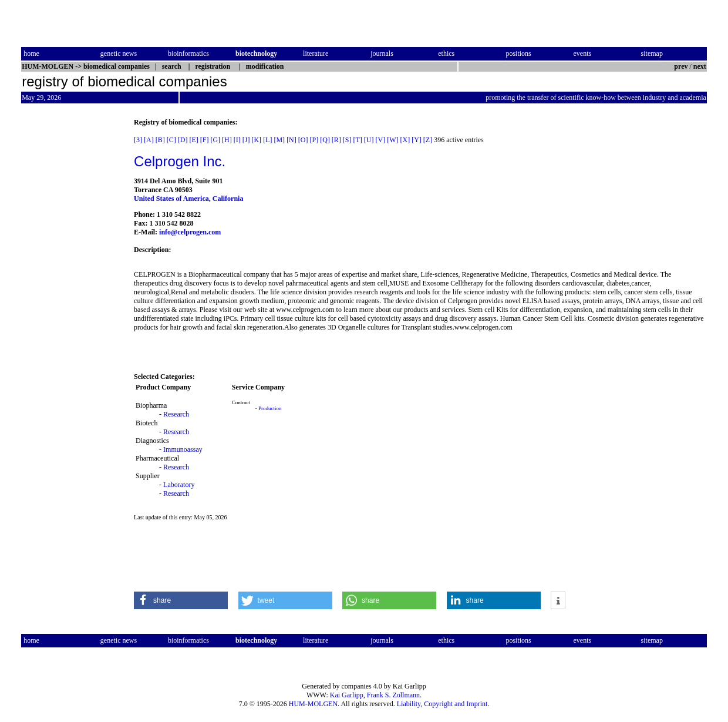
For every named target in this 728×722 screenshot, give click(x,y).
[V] (380, 140)
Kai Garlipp (347, 695)
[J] (246, 140)
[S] (347, 140)
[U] (369, 140)
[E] (193, 140)
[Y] (417, 140)
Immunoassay (183, 449)
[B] (160, 140)
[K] (256, 140)
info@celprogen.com (190, 232)
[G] (215, 140)
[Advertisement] (70, 294)
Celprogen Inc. (180, 161)
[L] (267, 140)
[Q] (325, 140)
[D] (183, 140)
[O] (303, 140)
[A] (149, 140)
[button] (181, 600)
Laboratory (179, 485)
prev (681, 66)
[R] (336, 140)
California (228, 199)
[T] (357, 140)
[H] (227, 140)
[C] (171, 140)
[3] (138, 140)
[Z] (428, 140)
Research (176, 414)
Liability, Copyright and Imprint (442, 704)
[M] (279, 140)
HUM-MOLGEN (313, 704)
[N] (291, 140)
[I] (237, 140)
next (700, 66)
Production (270, 408)
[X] (405, 140)
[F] (205, 140)
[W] (392, 140)
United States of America (171, 199)
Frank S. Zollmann (393, 695)
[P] (314, 140)
